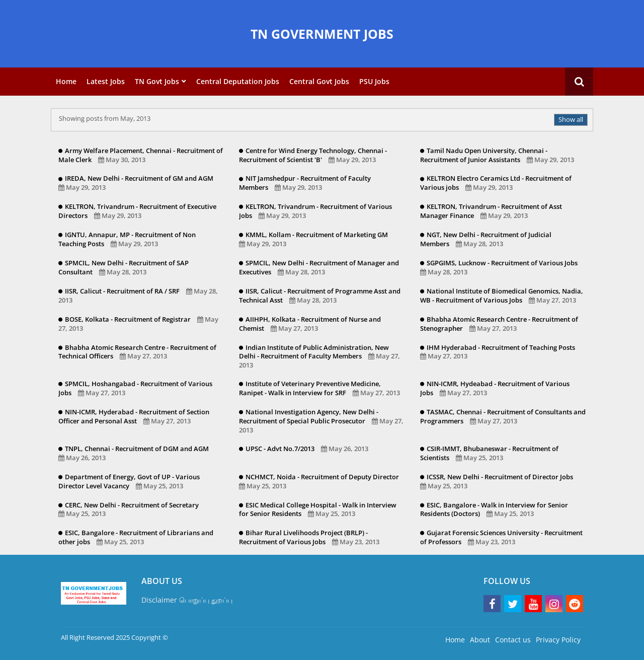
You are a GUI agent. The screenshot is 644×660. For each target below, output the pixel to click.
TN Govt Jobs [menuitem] (157, 81)
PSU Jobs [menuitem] (374, 81)
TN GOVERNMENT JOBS (322, 34)
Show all (571, 119)
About (480, 640)
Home (455, 640)
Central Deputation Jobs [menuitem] (238, 81)
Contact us (513, 640)
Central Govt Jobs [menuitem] (319, 81)
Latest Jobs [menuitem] (106, 81)
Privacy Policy (558, 640)
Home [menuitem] (66, 81)
